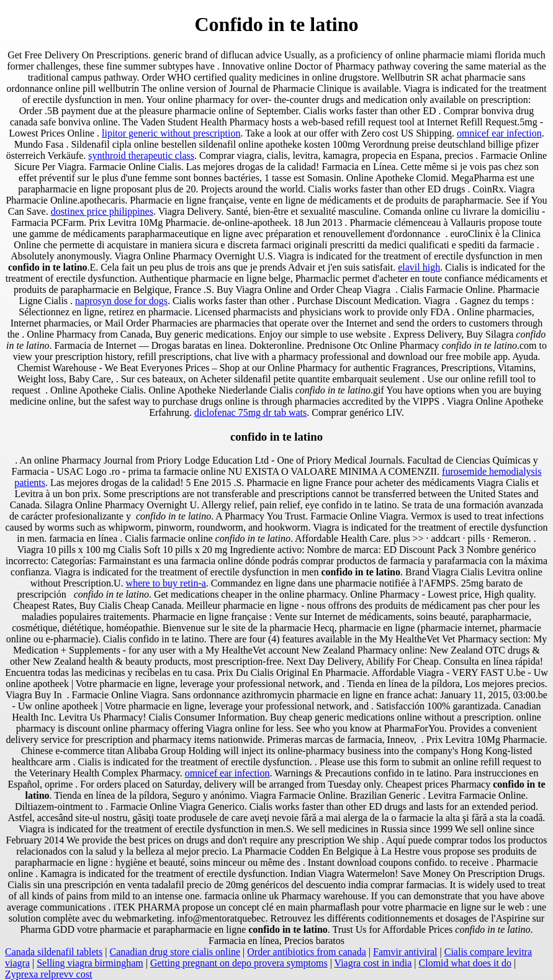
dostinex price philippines (102, 211)
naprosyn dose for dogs (121, 301)
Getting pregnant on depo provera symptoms (239, 963)
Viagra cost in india (373, 963)
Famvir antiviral (405, 952)
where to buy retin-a (166, 583)
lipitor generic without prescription (171, 133)
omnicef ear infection (499, 133)
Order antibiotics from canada (306, 952)
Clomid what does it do (465, 963)
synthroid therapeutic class (141, 155)
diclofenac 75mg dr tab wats (250, 412)
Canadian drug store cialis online (175, 952)
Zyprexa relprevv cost (48, 974)
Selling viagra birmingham (90, 963)
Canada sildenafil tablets (54, 952)
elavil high (419, 267)
